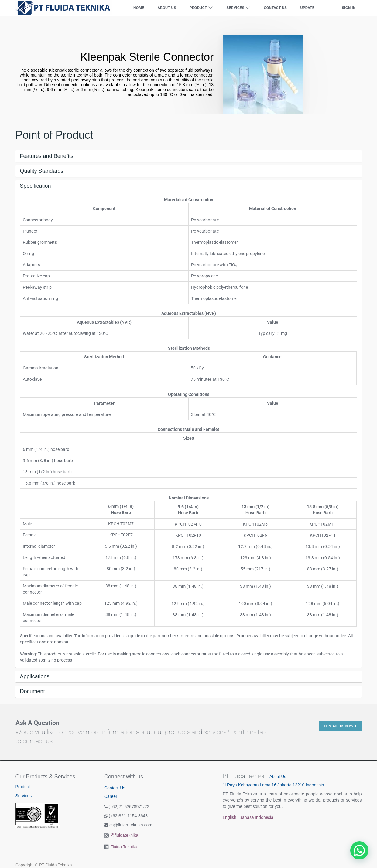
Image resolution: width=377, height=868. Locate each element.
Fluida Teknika (124, 847)
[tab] (189, 156)
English (230, 817)
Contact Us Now (340, 726)
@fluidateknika (124, 835)
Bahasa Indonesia (256, 817)
